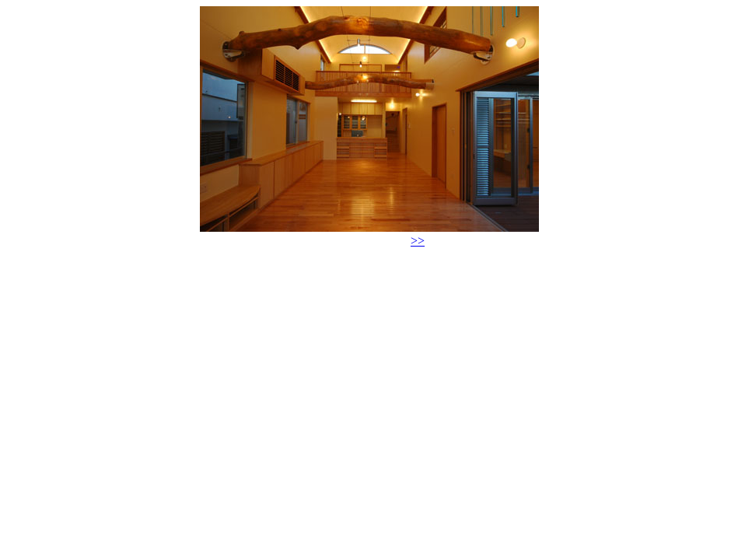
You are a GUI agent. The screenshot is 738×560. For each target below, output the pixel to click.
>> (418, 241)
